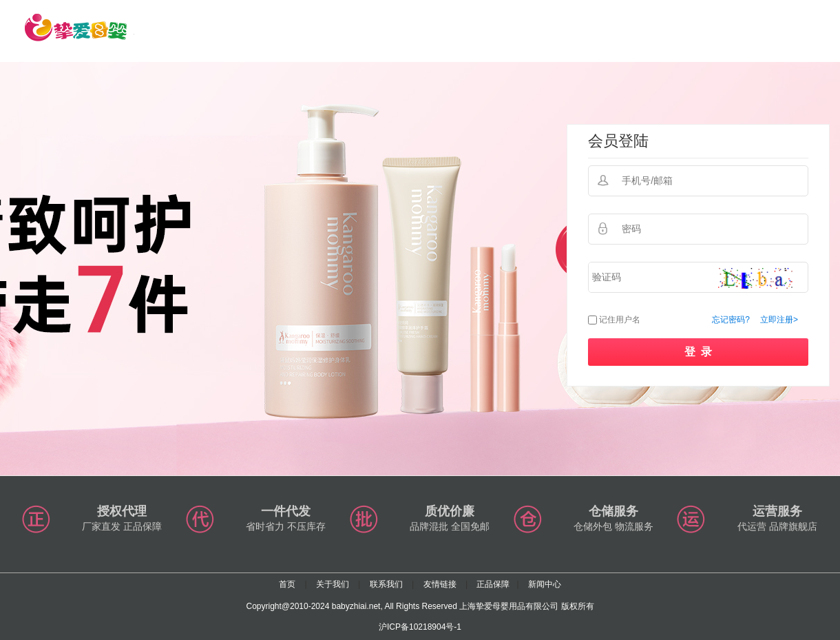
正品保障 (493, 584)
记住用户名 (620, 320)
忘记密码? (731, 320)
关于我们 (333, 584)
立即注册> (779, 320)
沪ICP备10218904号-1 (420, 627)
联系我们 (386, 584)
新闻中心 (545, 584)
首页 (287, 584)
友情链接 (440, 584)
